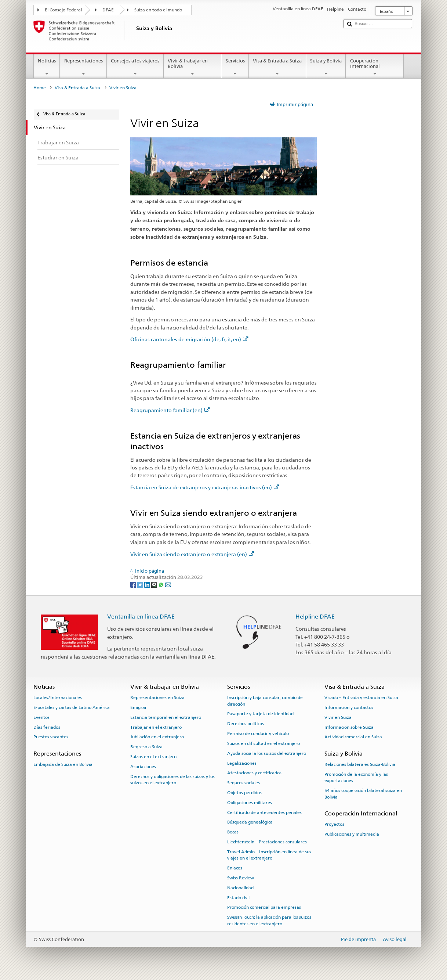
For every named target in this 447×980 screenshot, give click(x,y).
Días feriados (47, 727)
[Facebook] (134, 584)
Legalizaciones (242, 763)
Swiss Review (241, 878)
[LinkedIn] (148, 584)
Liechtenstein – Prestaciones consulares (267, 842)
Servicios (235, 67)
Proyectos (334, 824)
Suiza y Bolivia (326, 67)
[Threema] (155, 584)
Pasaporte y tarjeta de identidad (260, 714)
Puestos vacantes (51, 737)
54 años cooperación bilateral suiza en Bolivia (363, 794)
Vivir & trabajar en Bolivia (193, 67)
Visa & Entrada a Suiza (277, 67)
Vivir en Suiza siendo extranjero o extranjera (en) (192, 554)
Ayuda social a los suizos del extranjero (267, 753)
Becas (233, 832)
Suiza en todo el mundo (158, 10)
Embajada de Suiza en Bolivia (63, 764)
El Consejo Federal (63, 10)
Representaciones (83, 67)
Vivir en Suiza (338, 717)
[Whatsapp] (162, 584)
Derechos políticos (246, 724)
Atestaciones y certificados (254, 773)
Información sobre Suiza (349, 727)
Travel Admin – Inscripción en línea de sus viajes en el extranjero (269, 855)
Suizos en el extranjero (153, 757)
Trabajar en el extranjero (156, 727)
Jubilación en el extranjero (157, 737)
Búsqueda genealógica (250, 822)
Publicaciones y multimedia (352, 834)
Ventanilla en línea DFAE (141, 617)
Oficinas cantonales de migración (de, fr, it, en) (189, 339)
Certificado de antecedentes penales (264, 812)
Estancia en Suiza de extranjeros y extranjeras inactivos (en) (205, 487)
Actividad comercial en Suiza (353, 737)
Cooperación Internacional (375, 67)
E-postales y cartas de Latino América (72, 707)
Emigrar (139, 707)
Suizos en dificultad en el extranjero (264, 743)
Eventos (41, 717)
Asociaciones (143, 767)
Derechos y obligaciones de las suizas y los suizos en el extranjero (172, 779)
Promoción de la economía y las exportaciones (356, 777)
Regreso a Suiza (146, 747)
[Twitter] (141, 584)
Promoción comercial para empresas (264, 907)
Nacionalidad (240, 888)
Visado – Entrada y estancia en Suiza (361, 698)
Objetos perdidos (244, 793)
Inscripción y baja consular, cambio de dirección (265, 701)
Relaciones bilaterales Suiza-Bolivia (360, 764)
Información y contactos (349, 707)
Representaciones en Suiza (157, 698)
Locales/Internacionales (58, 698)
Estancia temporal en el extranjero (166, 717)
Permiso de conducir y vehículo (258, 734)
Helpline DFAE (315, 617)
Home (40, 88)
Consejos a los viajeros (135, 67)
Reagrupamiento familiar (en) (170, 410)
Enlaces (235, 868)
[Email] (168, 584)
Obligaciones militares (250, 803)
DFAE (108, 10)
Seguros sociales (244, 783)
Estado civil (238, 897)
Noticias (47, 67)
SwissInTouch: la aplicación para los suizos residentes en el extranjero (269, 920)
